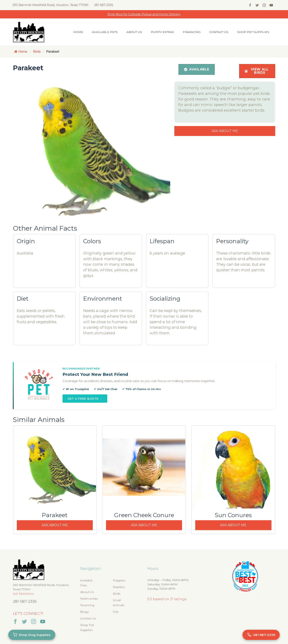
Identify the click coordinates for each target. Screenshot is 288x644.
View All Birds (257, 71)
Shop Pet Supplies (253, 32)
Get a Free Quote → (85, 399)
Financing (192, 32)
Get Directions (23, 594)
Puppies (119, 580)
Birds (116, 594)
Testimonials (89, 599)
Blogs (84, 612)
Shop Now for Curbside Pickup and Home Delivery (144, 14)
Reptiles (119, 587)
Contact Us (219, 32)
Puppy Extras (162, 32)
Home (78, 32)
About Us (134, 32)
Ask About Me (225, 131)
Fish (116, 612)
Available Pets (105, 32)
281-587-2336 (104, 5)
